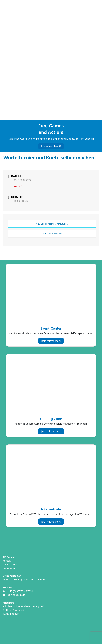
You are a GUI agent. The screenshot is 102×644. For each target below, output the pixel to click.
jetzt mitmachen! (51, 341)
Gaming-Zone (51, 419)
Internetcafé (51, 509)
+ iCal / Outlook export (52, 234)
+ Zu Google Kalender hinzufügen (52, 224)
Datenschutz (10, 564)
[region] (51, 66)
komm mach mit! (51, 146)
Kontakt (7, 561)
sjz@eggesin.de (16, 595)
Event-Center (51, 328)
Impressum (9, 568)
